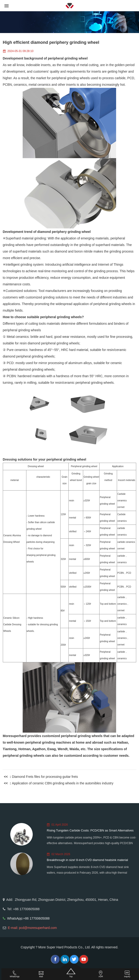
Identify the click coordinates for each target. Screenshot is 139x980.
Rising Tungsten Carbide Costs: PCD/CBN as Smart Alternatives (90, 830)
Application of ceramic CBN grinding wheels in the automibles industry (63, 783)
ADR (101, 974)
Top (71, 973)
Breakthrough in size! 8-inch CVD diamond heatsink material (87, 860)
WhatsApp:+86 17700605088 (29, 918)
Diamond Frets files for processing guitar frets (45, 777)
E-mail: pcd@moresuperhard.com (32, 928)
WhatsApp (15, 974)
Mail (41, 974)
